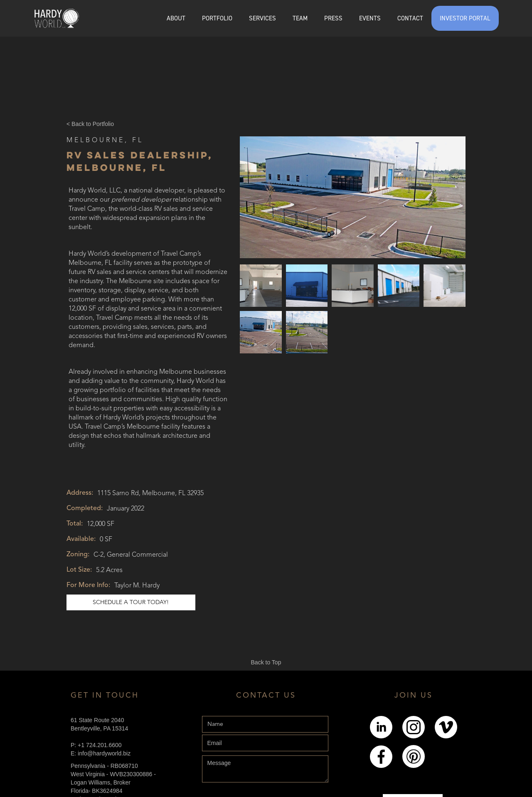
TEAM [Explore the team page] (300, 18)
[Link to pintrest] (414, 756)
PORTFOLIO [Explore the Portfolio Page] (217, 18)
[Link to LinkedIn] (381, 727)
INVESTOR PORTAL (465, 18)
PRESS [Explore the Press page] (333, 18)
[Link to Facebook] (381, 757)
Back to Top (266, 662)
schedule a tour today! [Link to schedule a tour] (131, 602)
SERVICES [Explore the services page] (262, 18)
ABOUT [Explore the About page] (176, 18)
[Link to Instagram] (414, 727)
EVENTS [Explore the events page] (370, 18)
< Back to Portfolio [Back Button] (90, 124)
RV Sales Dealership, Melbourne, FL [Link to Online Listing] (140, 161)
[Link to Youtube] (446, 727)
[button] (217, 18)
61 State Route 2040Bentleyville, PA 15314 (99, 724)
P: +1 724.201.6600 (96, 745)
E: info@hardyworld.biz (101, 753)
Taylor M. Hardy (137, 586)
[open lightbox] (353, 197)
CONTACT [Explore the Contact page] (410, 18)
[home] (57, 18)
